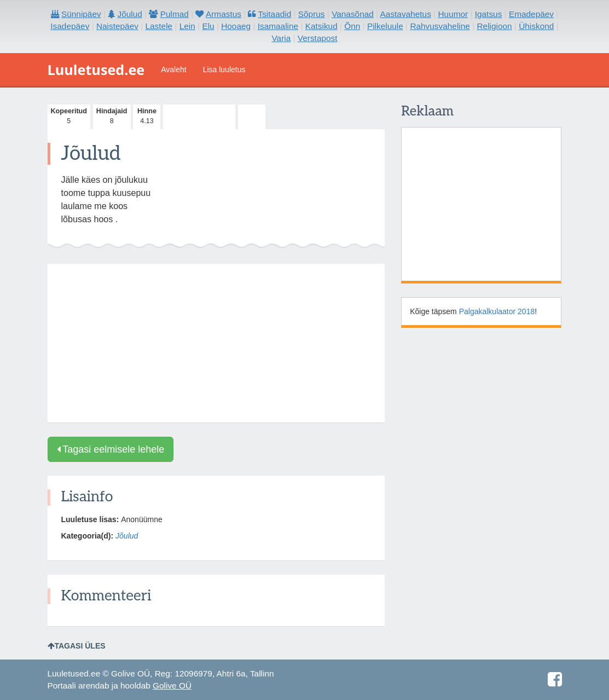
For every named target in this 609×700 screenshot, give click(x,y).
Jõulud (127, 536)
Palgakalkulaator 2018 (497, 311)
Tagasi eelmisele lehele (111, 449)
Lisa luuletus (224, 70)
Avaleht (173, 70)
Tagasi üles (77, 646)
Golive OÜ (172, 685)
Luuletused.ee (96, 70)
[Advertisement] (216, 343)
